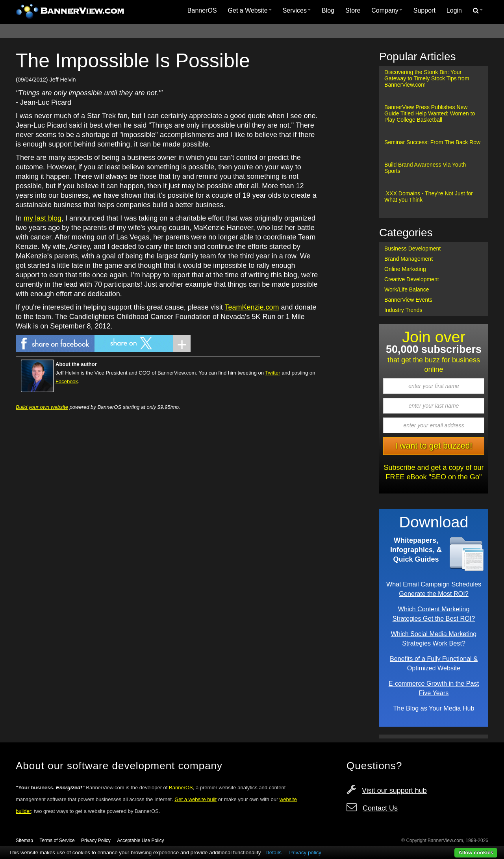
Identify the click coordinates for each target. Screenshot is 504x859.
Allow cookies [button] (476, 853)
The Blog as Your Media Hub (434, 708)
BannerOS (202, 10)
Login (454, 10)
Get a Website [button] (250, 10)
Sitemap (24, 840)
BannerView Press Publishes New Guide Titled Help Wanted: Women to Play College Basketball (430, 113)
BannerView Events (408, 300)
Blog (328, 10)
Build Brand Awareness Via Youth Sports (425, 168)
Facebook (67, 381)
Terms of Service (57, 840)
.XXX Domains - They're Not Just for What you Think (429, 197)
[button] (478, 11)
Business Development (412, 249)
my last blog (43, 218)
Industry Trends (403, 310)
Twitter (272, 373)
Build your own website (42, 407)
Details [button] (273, 853)
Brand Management (409, 259)
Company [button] (387, 10)
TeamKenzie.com (252, 307)
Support (424, 10)
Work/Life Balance (407, 289)
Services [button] (297, 10)
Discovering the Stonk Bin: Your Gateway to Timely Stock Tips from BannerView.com (427, 78)
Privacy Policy (96, 840)
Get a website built (195, 799)
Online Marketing (405, 269)
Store (353, 10)
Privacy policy (305, 853)
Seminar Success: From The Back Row (432, 142)
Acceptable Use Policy (140, 840)
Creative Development (412, 279)
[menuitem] (202, 11)
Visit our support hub (394, 790)
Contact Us (380, 808)
